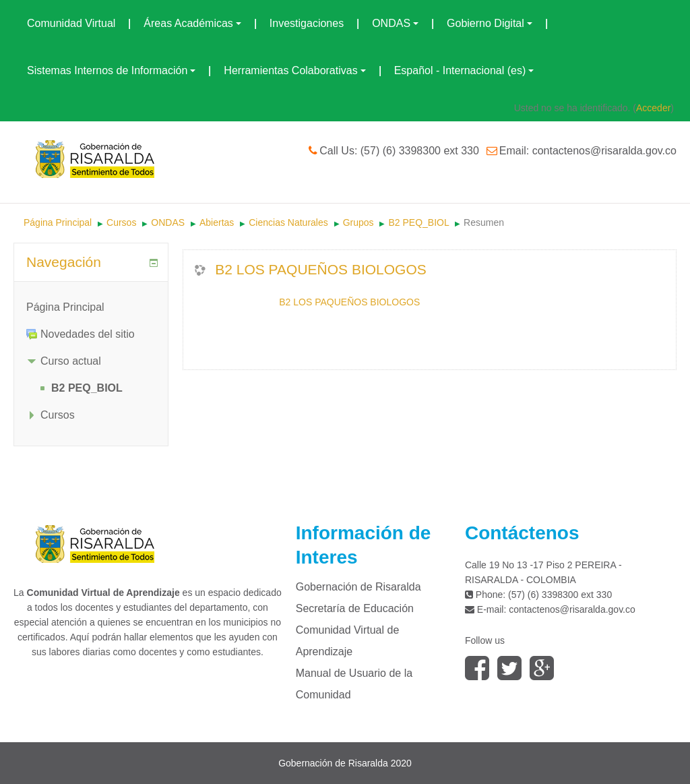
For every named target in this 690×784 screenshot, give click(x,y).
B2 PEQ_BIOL (418, 222)
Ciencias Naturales (288, 222)
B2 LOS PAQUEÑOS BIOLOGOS (321, 269)
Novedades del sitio (88, 334)
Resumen (484, 222)
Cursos (121, 222)
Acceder (653, 108)
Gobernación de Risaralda (358, 587)
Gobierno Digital (490, 23)
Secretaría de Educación (355, 608)
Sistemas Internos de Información (111, 70)
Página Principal (58, 222)
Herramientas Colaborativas (294, 70)
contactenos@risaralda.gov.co (572, 609)
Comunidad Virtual (71, 23)
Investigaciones (307, 23)
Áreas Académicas (192, 23)
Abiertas (217, 222)
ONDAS (395, 23)
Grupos (358, 222)
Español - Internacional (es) (464, 70)
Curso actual (71, 361)
